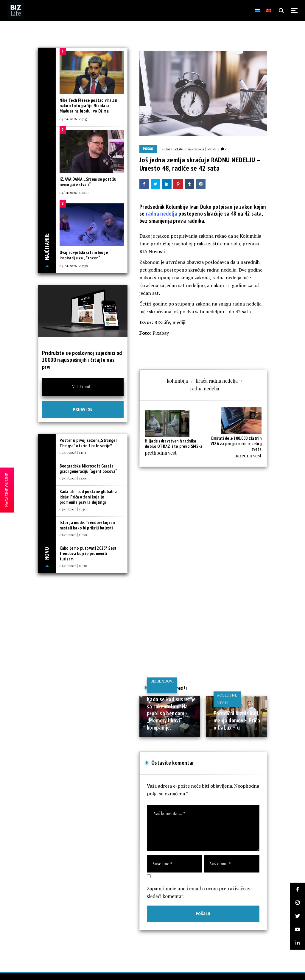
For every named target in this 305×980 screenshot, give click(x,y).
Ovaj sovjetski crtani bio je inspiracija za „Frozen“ (84, 255)
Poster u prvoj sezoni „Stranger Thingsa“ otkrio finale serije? (88, 443)
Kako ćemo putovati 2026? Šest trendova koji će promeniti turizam (88, 553)
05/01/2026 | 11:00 (73, 535)
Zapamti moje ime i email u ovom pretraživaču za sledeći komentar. (199, 892)
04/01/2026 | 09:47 (74, 119)
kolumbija (177, 381)
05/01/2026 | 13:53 (73, 452)
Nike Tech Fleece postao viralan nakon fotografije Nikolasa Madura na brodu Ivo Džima (88, 106)
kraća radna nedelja (217, 381)
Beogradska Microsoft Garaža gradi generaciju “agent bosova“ (88, 469)
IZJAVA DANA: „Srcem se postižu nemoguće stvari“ (88, 182)
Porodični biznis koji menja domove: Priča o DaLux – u (237, 720)
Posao (148, 149)
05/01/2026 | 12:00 (74, 478)
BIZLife (177, 149)
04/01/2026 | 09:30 (74, 266)
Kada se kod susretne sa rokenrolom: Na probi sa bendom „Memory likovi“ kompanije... (171, 713)
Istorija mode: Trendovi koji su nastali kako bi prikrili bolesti (87, 525)
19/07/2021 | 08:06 (202, 149)
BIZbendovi (162, 681)
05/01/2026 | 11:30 (73, 509)
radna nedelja (162, 214)
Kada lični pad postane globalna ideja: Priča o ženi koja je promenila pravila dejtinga (88, 497)
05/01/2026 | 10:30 (73, 565)
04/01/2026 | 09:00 (74, 192)
